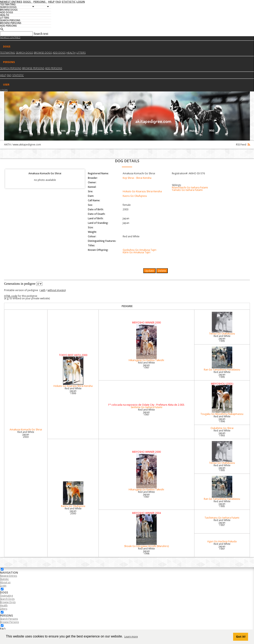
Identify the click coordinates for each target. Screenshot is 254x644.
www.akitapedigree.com (27, 145)
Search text (41, 34)
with (43, 290)
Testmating (7, 53)
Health (71, 53)
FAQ (9, 75)
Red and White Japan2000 (73, 511)
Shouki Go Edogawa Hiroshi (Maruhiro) (146, 531)
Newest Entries (10, 37)
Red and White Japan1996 (222, 419)
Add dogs (59, 53)
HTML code (11, 296)
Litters (81, 53)
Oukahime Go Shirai (222, 428)
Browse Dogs (8, 602)
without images (56, 290)
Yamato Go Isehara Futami (187, 190)
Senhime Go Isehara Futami (146, 407)
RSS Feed (243, 145)
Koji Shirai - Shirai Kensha (137, 178)
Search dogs (24, 53)
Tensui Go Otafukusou (222, 324)
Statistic (18, 75)
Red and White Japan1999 (73, 391)
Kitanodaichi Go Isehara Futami (190, 187)
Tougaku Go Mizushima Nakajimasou (222, 400)
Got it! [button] (241, 637)
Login (4, 90)
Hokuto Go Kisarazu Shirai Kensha (142, 191)
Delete (162, 271)
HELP (3, 75)
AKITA (7, 145)
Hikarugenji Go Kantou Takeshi (146, 343)
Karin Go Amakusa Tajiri (137, 252)
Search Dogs (7, 599)
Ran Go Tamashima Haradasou (222, 359)
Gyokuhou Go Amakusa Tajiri (139, 250)
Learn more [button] (131, 637)
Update (149, 271)
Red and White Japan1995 (222, 338)
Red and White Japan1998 (146, 551)
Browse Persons (33, 68)
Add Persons (54, 68)
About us (5, 582)
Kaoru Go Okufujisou (135, 196)
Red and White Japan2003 (26, 434)
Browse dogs (43, 53)
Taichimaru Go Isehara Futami (222, 518)
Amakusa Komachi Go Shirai (26, 430)
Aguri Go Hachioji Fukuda (222, 541)
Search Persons (11, 68)
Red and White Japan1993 (222, 433)
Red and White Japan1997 (146, 365)
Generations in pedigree (20, 284)
